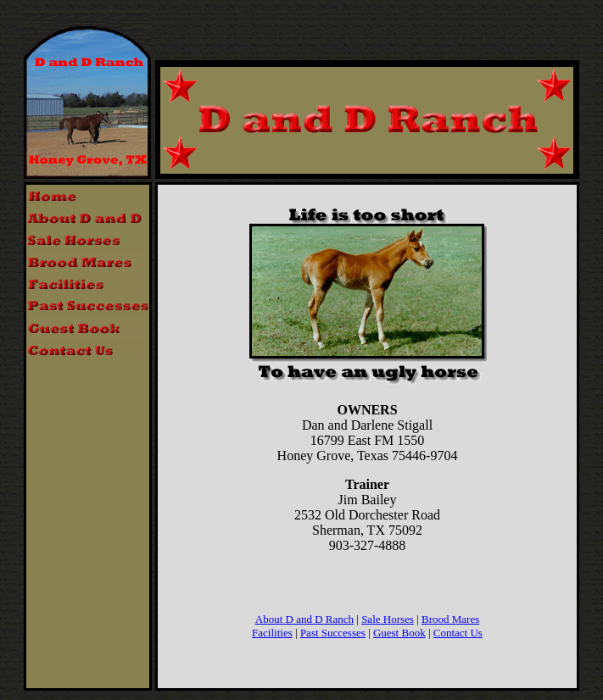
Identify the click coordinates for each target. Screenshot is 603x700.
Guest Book (399, 633)
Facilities (272, 633)
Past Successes (333, 633)
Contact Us (458, 633)
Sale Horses (388, 619)
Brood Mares (450, 619)
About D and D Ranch (304, 619)
